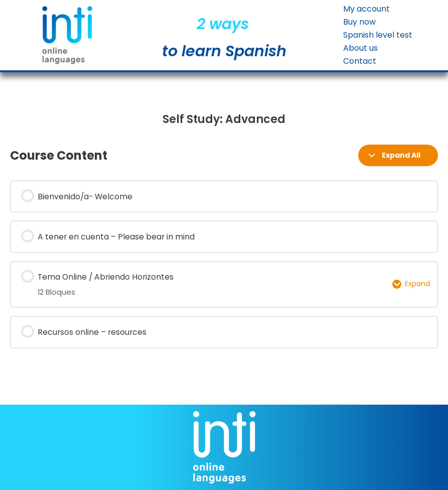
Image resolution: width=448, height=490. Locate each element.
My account (366, 9)
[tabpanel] (224, 120)
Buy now (359, 22)
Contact (360, 61)
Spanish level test (378, 35)
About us (360, 48)
